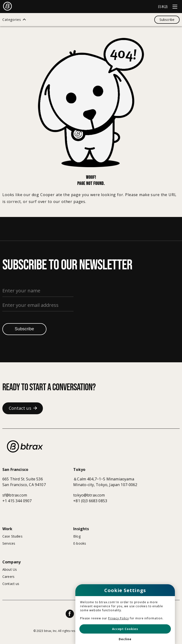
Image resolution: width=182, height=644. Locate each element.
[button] (125, 629)
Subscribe (24, 329)
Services (9, 543)
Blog (77, 536)
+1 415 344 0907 (17, 501)
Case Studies (12, 536)
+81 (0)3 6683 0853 (90, 501)
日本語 (163, 7)
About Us (10, 569)
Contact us (11, 584)
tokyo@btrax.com (89, 495)
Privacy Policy (118, 618)
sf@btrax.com (15, 495)
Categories (12, 20)
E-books (80, 543)
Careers (8, 577)
